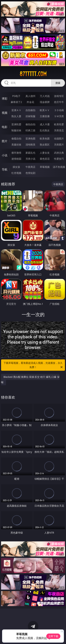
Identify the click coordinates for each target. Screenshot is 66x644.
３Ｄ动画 (59, 110)
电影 (5, 127)
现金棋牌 (45, 102)
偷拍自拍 (30, 124)
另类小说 (30, 159)
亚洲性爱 (16, 124)
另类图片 (59, 145)
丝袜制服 (30, 116)
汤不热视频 (59, 167)
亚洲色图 (30, 138)
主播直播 (45, 116)
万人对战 (45, 96)
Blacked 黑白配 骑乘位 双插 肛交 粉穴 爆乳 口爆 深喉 (30, 380)
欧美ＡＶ (45, 110)
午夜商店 (30, 167)
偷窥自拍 (16, 138)
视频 (5, 113)
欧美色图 (45, 138)
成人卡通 (45, 124)
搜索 (58, 83)
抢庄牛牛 (59, 102)
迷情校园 (16, 159)
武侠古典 (59, 153)
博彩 (5, 99)
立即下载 (53, 636)
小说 (5, 155)
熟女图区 (45, 145)
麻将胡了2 (16, 102)
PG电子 (16, 96)
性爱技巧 (59, 159)
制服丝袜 (16, 130)
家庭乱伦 (30, 153)
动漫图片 (59, 138)
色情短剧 (30, 173)
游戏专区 (59, 96)
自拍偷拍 (30, 110)
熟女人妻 (16, 116)
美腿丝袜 (16, 145)
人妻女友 (45, 153)
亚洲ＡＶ (16, 110)
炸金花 (30, 102)
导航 (5, 169)
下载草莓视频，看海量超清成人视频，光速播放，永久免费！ (33, 365)
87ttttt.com (33, 74)
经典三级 (30, 130)
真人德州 (30, 96)
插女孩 (16, 167)
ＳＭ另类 (59, 116)
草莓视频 (45, 167)
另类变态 (59, 130)
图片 (5, 141)
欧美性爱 (59, 124)
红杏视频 (16, 173)
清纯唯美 (30, 145)
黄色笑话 (45, 159)
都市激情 (16, 153)
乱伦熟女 (45, 130)
